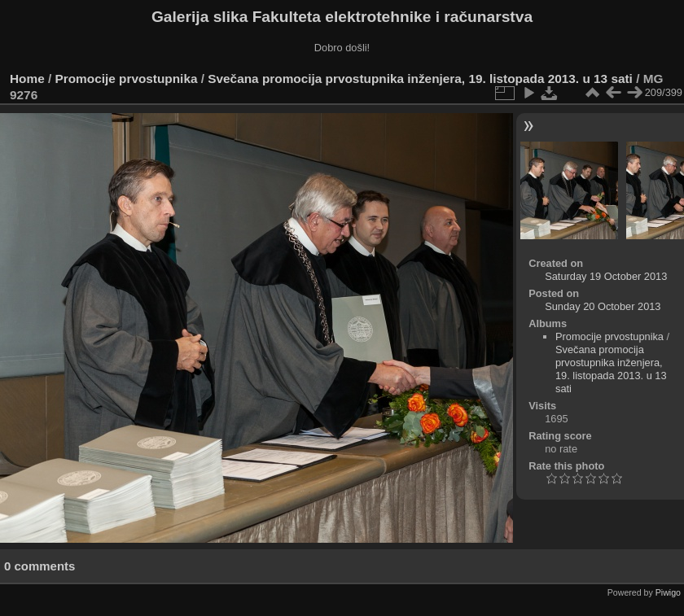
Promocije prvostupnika (127, 79)
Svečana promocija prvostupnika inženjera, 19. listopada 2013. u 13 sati (420, 79)
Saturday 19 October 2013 (606, 276)
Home (27, 79)
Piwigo (668, 592)
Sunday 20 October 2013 (603, 306)
